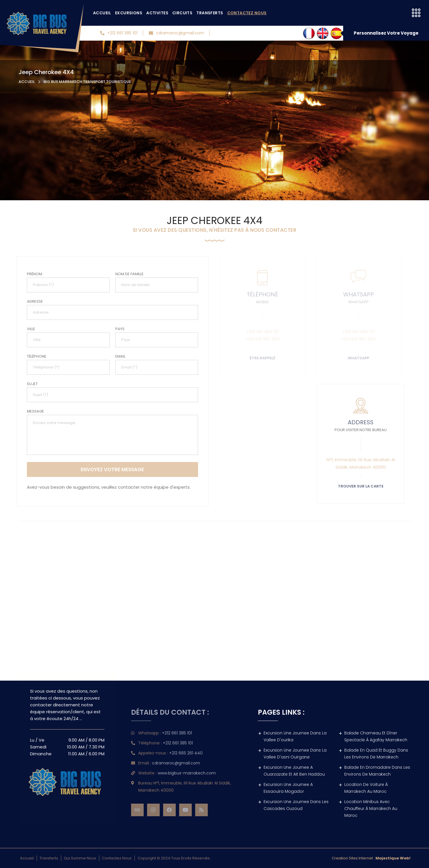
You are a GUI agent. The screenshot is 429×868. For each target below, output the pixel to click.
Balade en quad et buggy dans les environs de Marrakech (376, 754)
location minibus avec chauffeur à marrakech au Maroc (371, 808)
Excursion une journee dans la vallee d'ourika (295, 736)
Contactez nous (247, 13)
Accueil (102, 13)
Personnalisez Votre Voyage (386, 33)
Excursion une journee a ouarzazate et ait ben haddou (294, 771)
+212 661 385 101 (119, 33)
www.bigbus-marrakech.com (184, 773)
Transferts (210, 13)
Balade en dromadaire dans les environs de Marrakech (377, 771)
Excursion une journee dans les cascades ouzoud (296, 805)
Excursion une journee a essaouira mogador (288, 788)
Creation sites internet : (371, 858)
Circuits (182, 13)
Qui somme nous (80, 858)
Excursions (129, 13)
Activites (157, 13)
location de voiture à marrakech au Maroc (366, 788)
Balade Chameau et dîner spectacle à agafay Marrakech (376, 736)
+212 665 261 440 (183, 753)
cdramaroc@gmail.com (176, 33)
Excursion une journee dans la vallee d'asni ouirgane (295, 754)
